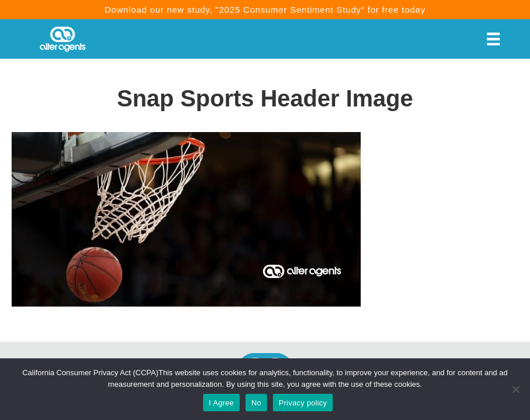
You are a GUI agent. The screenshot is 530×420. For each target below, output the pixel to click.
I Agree (221, 403)
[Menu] (493, 39)
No (256, 403)
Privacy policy (303, 403)
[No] (515, 389)
